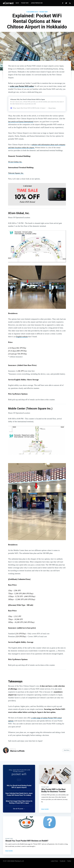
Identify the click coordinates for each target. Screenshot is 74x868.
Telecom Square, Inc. (16, 173)
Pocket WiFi (25, 3)
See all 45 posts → (19, 808)
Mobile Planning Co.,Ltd (17, 861)
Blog (17, 3)
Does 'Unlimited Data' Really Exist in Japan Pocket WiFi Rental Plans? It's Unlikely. (19, 794)
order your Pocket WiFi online (22, 86)
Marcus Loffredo (17, 751)
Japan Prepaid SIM (37, 3)
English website (22, 337)
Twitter (69, 861)
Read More (67, 750)
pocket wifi (44, 12)
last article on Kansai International (21, 122)
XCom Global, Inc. (15, 162)
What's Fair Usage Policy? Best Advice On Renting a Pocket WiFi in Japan (19, 802)
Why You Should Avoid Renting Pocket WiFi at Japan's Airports (19, 786)
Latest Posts (54, 861)
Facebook (63, 861)
